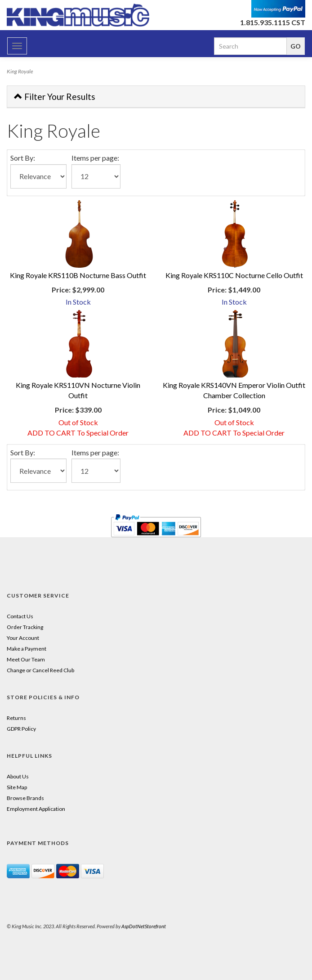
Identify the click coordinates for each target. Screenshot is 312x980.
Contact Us (20, 616)
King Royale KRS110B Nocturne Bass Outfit (78, 275)
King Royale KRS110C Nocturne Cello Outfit (234, 275)
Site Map (17, 787)
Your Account (23, 638)
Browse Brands (25, 798)
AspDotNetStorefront (144, 926)
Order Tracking (25, 627)
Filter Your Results (55, 97)
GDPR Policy (21, 729)
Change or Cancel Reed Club (40, 670)
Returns (16, 718)
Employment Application (36, 809)
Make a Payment (27, 649)
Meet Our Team (26, 659)
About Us (18, 776)
